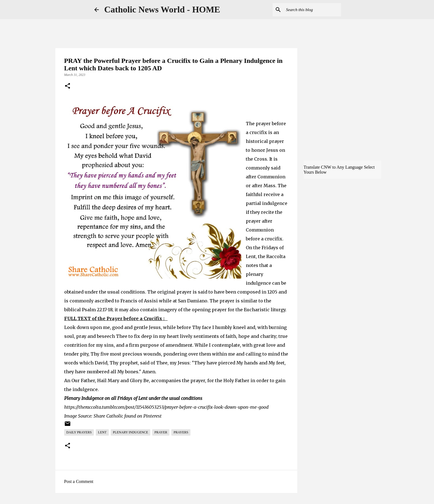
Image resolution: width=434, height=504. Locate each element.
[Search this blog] (312, 10)
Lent (102, 432)
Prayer (161, 432)
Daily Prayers (79, 432)
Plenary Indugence (131, 432)
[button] (68, 86)
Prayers (181, 432)
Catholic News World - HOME (162, 9)
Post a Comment (79, 481)
